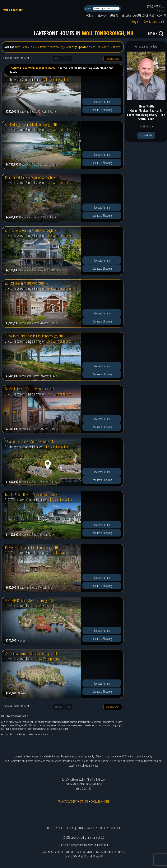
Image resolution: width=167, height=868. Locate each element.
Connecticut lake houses (26, 756)
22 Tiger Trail (12, 283)
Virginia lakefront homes (148, 761)
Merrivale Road (14, 600)
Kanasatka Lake (56, 553)
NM (123, 852)
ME (94, 852)
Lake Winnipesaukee (56, 80)
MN (101, 852)
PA (79, 856)
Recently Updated (77, 47)
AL (46, 852)
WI (94, 856)
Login (135, 21)
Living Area (115, 47)
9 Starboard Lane (15, 442)
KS (81, 852)
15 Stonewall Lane (16, 177)
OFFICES (150, 15)
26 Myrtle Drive (14, 389)
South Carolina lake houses (96, 761)
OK (72, 856)
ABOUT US (139, 15)
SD (82, 856)
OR (76, 856)
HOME (89, 15)
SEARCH (102, 15)
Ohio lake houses (44, 761)
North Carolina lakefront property (135, 756)
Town (25, 47)
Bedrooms (42, 47)
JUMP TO (89, 9)
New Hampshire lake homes (19, 761)
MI (98, 852)
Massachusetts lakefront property (78, 756)
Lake (32, 47)
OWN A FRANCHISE (13, 10)
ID (73, 852)
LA (87, 852)
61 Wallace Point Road (19, 336)
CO (58, 852)
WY (101, 856)
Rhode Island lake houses (67, 761)
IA (71, 852)
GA (65, 852)
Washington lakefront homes (83, 765)
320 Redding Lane (16, 124)
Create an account (154, 21)
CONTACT (116, 828)
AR (49, 852)
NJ (119, 852)
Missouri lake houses (106, 756)
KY (84, 852)
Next (68, 59)
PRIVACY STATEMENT (68, 802)
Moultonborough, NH (44, 124)
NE (116, 852)
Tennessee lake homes (123, 761)
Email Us (159, 11)
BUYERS (114, 15)
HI (68, 852)
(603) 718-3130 (155, 6)
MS (105, 852)
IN (78, 852)
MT (109, 852)
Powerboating (56, 47)
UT (88, 856)
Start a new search (113, 59)
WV (97, 856)
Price (18, 47)
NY (69, 856)
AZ (52, 852)
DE (62, 852)
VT (91, 856)
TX (85, 856)
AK (44, 852)
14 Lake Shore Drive (17, 495)
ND (113, 852)
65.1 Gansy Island (15, 653)
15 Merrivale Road (16, 548)
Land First (95, 47)
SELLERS (126, 15)
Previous (58, 59)
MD (90, 852)
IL (76, 852)
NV (66, 856)
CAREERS (84, 802)
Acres (105, 47)
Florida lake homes (49, 756)
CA (55, 852)
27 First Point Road (16, 230)
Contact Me (146, 135)
